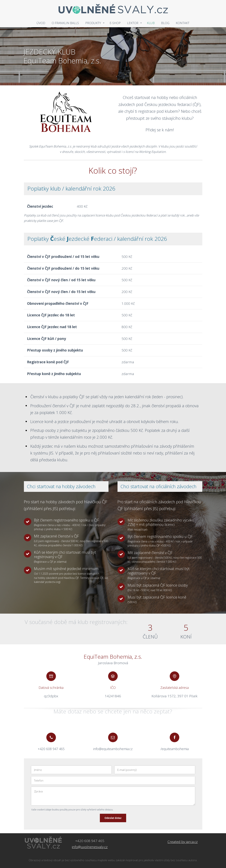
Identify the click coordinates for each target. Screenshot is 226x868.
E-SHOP (115, 23)
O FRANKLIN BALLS (65, 23)
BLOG (165, 23)
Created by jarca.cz (183, 842)
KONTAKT (183, 23)
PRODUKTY (93, 23)
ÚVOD (41, 23)
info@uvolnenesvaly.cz (90, 847)
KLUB (151, 23)
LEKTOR (133, 23)
